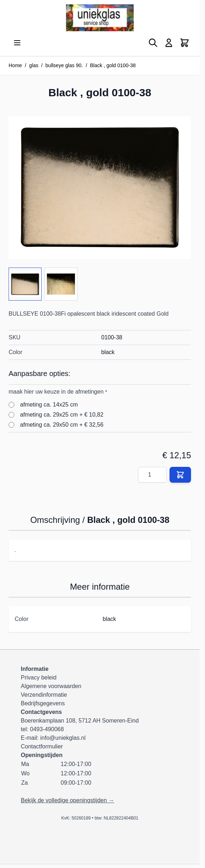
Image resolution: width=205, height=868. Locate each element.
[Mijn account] (169, 43)
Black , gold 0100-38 (113, 65)
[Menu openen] (17, 43)
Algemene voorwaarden (51, 686)
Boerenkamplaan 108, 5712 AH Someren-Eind (80, 721)
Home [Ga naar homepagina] (15, 65)
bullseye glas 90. (64, 65)
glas (34, 65)
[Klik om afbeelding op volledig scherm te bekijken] (100, 188)
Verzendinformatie (44, 695)
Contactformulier (42, 746)
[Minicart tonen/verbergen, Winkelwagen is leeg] (185, 43)
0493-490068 (47, 729)
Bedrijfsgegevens (43, 703)
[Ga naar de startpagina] (100, 18)
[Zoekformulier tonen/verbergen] (153, 43)
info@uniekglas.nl (63, 738)
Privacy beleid (39, 677)
